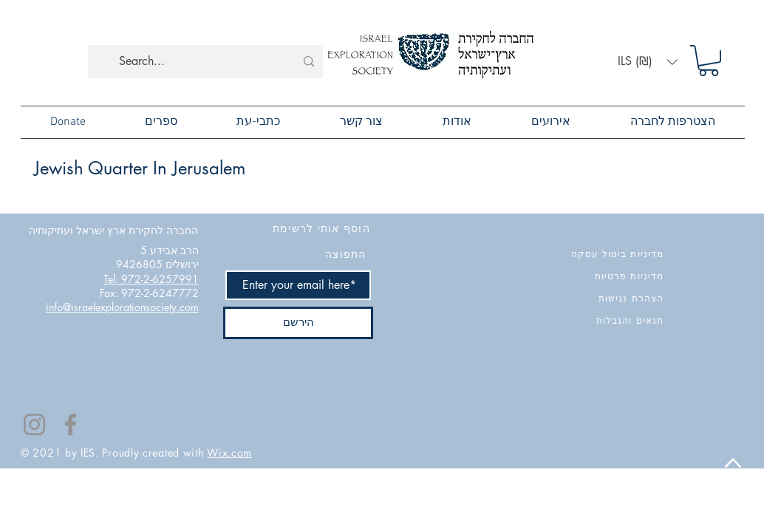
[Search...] (207, 62)
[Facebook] (71, 424)
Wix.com (229, 453)
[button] (648, 62)
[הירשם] (298, 323)
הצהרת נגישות (631, 298)
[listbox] (648, 62)
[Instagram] (34, 424)
